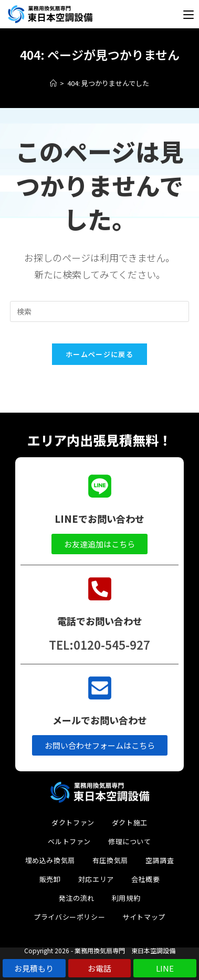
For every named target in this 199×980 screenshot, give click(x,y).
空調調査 (160, 860)
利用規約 (126, 898)
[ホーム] (53, 83)
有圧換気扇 (110, 860)
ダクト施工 (130, 822)
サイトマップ (144, 917)
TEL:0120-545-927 (99, 644)
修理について (130, 841)
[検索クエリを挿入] (99, 311)
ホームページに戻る (99, 354)
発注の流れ (77, 898)
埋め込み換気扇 (50, 860)
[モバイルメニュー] (188, 14)
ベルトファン (69, 841)
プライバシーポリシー (69, 917)
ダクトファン (73, 822)
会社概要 (145, 879)
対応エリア (96, 879)
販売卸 (50, 879)
